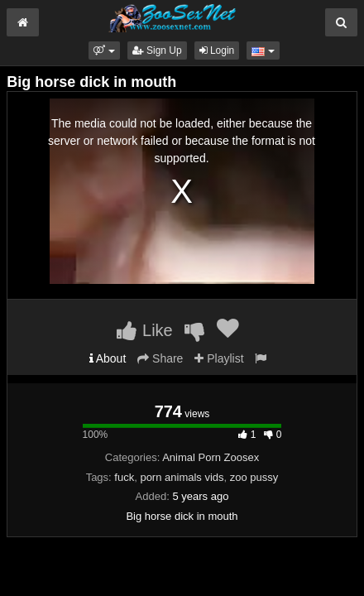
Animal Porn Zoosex (211, 457)
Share (160, 358)
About (108, 358)
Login (217, 50)
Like (144, 330)
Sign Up (157, 50)
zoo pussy (254, 477)
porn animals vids (182, 477)
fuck (124, 477)
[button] (104, 50)
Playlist (219, 358)
